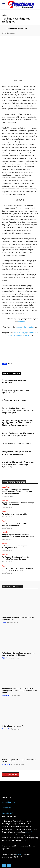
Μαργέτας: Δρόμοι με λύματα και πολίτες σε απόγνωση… (17, 453)
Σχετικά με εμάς (8, 813)
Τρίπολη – (11, 335)
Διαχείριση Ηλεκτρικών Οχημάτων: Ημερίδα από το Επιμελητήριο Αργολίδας (18, 464)
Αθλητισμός (6, 695)
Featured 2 (6, 729)
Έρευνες (19, 327)
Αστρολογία (11, 364)
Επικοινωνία (7, 808)
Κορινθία (19, 335)
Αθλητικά (28, 335)
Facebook (22, 322)
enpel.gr (19, 854)
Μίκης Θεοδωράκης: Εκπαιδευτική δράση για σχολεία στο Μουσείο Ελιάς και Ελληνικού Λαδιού (18, 423)
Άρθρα (4, 15)
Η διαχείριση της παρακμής (14, 400)
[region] (20, 350)
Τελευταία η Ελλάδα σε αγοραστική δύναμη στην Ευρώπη (16, 547)
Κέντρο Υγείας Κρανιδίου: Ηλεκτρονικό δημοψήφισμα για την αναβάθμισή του (18, 410)
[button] (20, 350)
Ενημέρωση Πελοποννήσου (18, 28)
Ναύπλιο (17, 333)
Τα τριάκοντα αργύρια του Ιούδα (16, 444)
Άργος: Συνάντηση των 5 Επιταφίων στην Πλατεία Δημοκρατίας (18, 434)
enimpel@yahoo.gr (9, 802)
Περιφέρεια (6, 487)
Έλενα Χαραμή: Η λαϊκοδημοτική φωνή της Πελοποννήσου (19, 761)
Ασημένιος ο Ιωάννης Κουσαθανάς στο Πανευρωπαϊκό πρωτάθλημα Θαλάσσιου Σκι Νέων (20, 691)
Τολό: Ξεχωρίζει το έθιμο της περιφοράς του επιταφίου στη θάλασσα (19, 654)
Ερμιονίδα (33, 333)
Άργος (25, 333)
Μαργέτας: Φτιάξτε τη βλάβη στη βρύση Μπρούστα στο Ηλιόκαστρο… (18, 569)
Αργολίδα (5, 500)
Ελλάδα (5, 543)
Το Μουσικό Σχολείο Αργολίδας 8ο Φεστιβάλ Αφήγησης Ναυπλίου (15, 558)
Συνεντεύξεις (29, 327)
